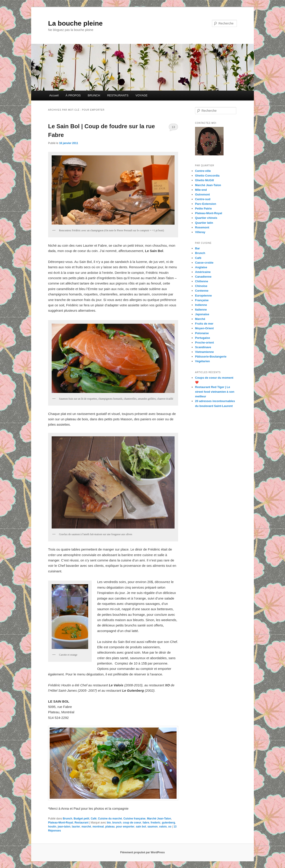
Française (202, 300)
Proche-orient (205, 343)
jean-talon (64, 827)
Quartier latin (204, 223)
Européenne (203, 296)
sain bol (141, 827)
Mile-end (201, 190)
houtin (52, 827)
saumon (153, 827)
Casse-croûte (204, 263)
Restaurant (82, 823)
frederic (156, 823)
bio (109, 823)
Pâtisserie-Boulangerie (211, 357)
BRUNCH (94, 95)
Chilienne (202, 281)
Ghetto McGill (205, 180)
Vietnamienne (204, 352)
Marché (200, 319)
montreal (98, 827)
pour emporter (125, 827)
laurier (76, 827)
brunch (117, 823)
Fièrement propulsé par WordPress (142, 852)
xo (170, 827)
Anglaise (201, 267)
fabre (146, 823)
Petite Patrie (203, 208)
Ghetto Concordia (207, 176)
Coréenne (202, 291)
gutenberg (168, 823)
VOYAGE (141, 95)
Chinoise (201, 286)
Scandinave (203, 347)
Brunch (67, 819)
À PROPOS (73, 95)
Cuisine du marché (110, 819)
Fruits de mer (204, 324)
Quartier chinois (206, 218)
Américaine (203, 272)
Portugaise (203, 338)
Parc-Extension (206, 204)
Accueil (54, 95)
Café (94, 819)
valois (163, 827)
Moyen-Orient (204, 328)
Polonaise (202, 333)
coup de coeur (132, 823)
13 (173, 127)
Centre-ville (203, 171)
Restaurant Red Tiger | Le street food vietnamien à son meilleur (215, 392)
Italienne (201, 310)
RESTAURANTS (118, 95)
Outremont (202, 194)
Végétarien (202, 361)
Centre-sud (203, 199)
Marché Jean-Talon (159, 819)
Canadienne (203, 277)
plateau (110, 827)
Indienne (201, 305)
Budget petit (81, 819)
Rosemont (202, 227)
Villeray (200, 232)
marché (86, 827)
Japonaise (202, 314)
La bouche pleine (75, 23)
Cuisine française (134, 819)
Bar (197, 248)
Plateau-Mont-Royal (61, 823)
